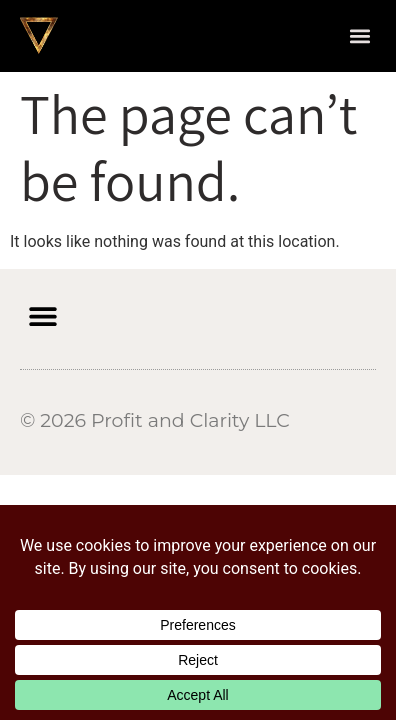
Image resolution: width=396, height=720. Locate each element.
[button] (359, 35)
